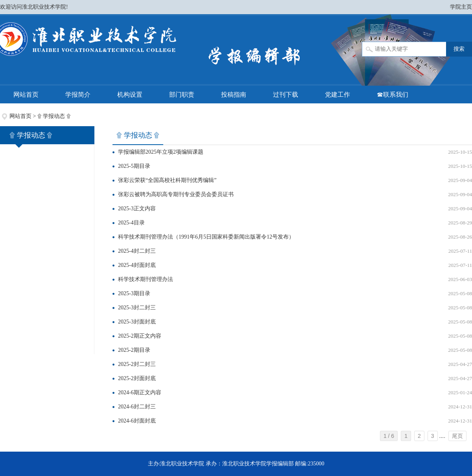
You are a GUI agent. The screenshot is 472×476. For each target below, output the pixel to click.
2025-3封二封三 (137, 308)
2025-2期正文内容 (140, 336)
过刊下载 (286, 95)
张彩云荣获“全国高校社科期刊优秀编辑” (167, 180)
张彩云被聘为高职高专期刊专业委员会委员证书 (176, 194)
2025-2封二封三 (137, 364)
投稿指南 (234, 95)
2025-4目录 (131, 223)
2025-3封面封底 (137, 322)
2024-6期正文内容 (140, 392)
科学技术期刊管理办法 (146, 279)
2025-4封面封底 (137, 265)
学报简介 (78, 95)
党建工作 (337, 95)
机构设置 (130, 95)
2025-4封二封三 (137, 251)
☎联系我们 (393, 95)
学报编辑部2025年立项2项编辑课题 (161, 152)
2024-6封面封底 (137, 421)
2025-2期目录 (134, 350)
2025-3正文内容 (137, 209)
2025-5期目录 (134, 166)
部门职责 (182, 95)
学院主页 (461, 7)
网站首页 (26, 95)
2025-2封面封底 (137, 378)
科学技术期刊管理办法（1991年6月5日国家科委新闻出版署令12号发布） (206, 237)
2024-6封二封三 (137, 407)
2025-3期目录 (134, 293)
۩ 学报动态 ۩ (54, 116)
